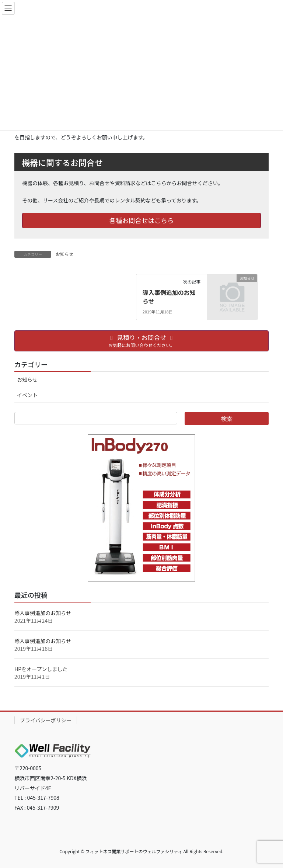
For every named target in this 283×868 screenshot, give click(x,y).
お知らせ (64, 254)
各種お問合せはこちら (142, 220)
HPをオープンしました (41, 669)
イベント (27, 395)
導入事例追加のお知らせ (169, 296)
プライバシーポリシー (46, 720)
